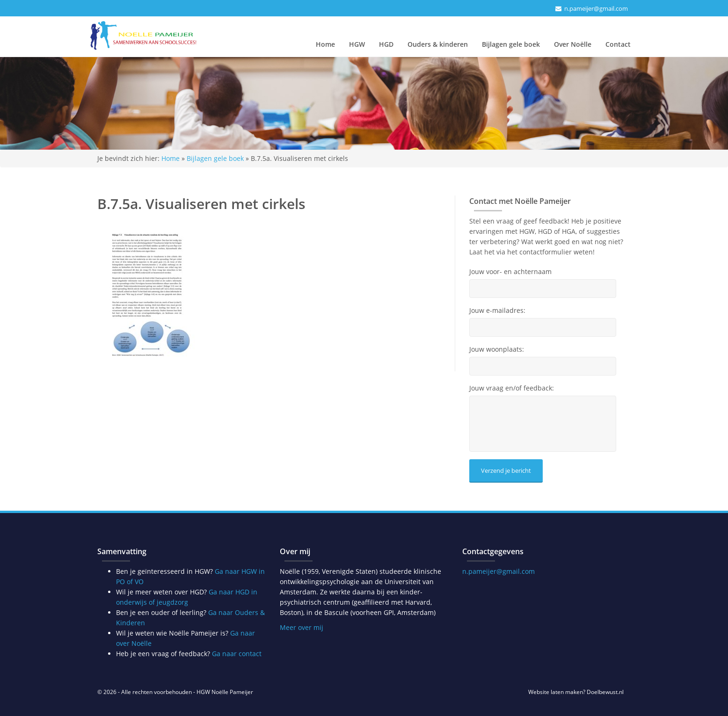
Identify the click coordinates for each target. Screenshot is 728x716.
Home (325, 44)
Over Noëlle (573, 44)
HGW (357, 44)
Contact (618, 44)
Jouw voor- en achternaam (510, 272)
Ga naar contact (237, 654)
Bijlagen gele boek (511, 44)
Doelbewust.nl (605, 692)
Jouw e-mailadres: (497, 311)
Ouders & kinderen (438, 44)
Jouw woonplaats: (497, 349)
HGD (386, 44)
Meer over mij (302, 627)
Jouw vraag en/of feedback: (512, 388)
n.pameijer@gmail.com (596, 8)
